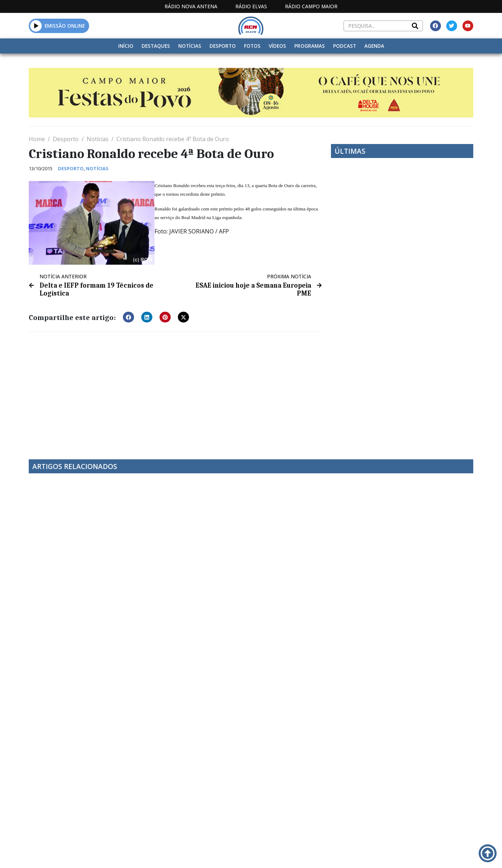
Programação (290, 853)
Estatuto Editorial (230, 853)
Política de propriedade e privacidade (421, 853)
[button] (36, 26)
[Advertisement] (175, 390)
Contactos (339, 853)
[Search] (415, 26)
